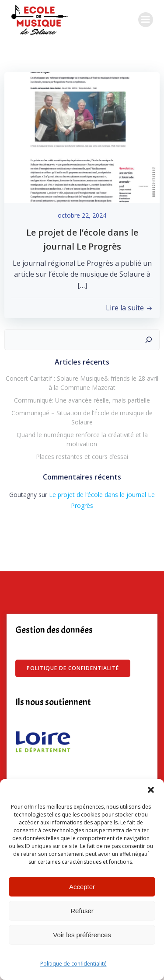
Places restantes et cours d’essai (82, 457)
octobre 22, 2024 (82, 215)
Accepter (82, 887)
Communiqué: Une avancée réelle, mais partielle (82, 400)
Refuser (82, 911)
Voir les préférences (82, 935)
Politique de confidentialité (73, 964)
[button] (151, 790)
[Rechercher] (149, 340)
